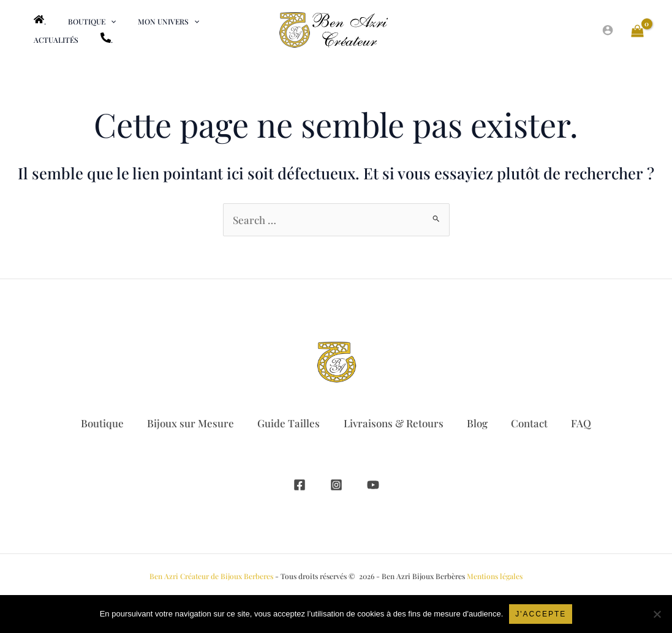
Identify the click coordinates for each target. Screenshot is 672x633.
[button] (81, 21)
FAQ (585, 423)
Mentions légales (495, 576)
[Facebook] (300, 485)
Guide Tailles (287, 423)
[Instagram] (336, 485)
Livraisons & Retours (393, 423)
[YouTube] (373, 485)
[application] (100, 21)
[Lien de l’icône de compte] (608, 30)
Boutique (99, 423)
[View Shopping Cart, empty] (637, 30)
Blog (478, 423)
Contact (532, 423)
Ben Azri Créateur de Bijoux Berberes (211, 576)
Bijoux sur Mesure (188, 423)
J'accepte (541, 614)
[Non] (657, 614)
